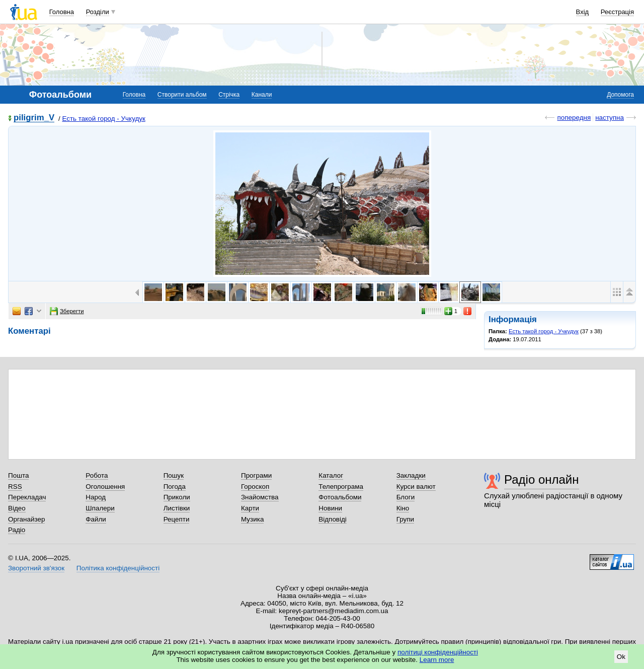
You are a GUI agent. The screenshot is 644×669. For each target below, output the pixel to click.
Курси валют (416, 487)
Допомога (620, 95)
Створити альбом (182, 95)
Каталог (331, 475)
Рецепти (177, 519)
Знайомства (260, 497)
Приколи (177, 497)
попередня (574, 118)
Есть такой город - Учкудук (103, 119)
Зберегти (67, 311)
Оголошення (105, 487)
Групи (405, 519)
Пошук (174, 475)
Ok (621, 657)
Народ (96, 497)
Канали (262, 95)
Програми (256, 475)
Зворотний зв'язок (36, 568)
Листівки (177, 508)
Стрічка (229, 95)
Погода (175, 487)
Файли (96, 519)
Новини (330, 508)
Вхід (583, 12)
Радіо (17, 530)
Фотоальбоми (340, 497)
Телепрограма (341, 487)
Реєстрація (617, 12)
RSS (15, 487)
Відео (17, 508)
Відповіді (333, 519)
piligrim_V (34, 118)
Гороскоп (255, 487)
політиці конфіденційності (438, 652)
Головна (62, 12)
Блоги (406, 497)
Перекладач (27, 497)
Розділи (98, 12)
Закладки (411, 475)
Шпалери (100, 508)
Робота (97, 475)
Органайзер (26, 519)
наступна (610, 118)
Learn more (437, 660)
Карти (250, 508)
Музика (252, 519)
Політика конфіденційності (118, 568)
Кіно (403, 508)
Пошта (18, 475)
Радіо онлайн (542, 479)
